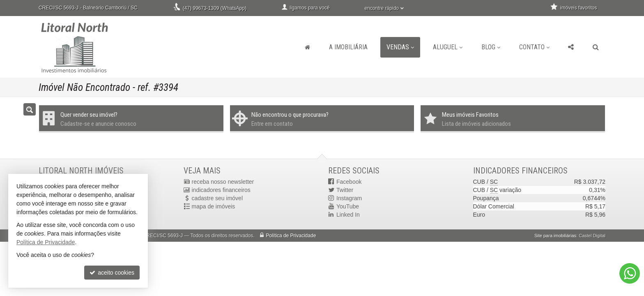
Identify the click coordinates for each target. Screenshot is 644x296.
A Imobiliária (348, 47)
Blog (491, 47)
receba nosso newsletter (223, 182)
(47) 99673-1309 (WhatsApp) (215, 8)
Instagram (349, 198)
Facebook (349, 182)
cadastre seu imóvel (217, 198)
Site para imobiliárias (555, 236)
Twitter (345, 190)
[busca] (596, 47)
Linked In (348, 215)
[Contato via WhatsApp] (630, 273)
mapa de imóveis (214, 206)
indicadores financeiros (221, 190)
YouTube (348, 206)
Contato (534, 47)
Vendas (400, 47)
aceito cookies (112, 273)
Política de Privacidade (291, 236)
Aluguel (448, 47)
